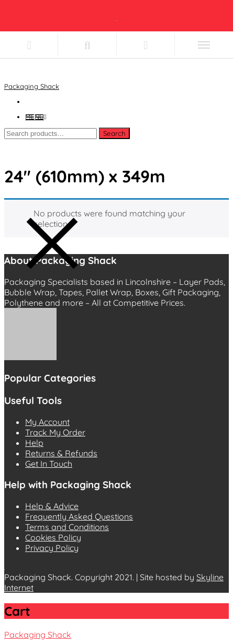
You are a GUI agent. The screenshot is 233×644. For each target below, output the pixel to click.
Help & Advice (52, 506)
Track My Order (55, 432)
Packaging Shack (32, 86)
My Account (47, 422)
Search (114, 133)
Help (34, 443)
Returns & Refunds (61, 453)
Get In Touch (49, 464)
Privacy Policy (52, 548)
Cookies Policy (53, 537)
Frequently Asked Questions (79, 516)
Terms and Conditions (67, 527)
